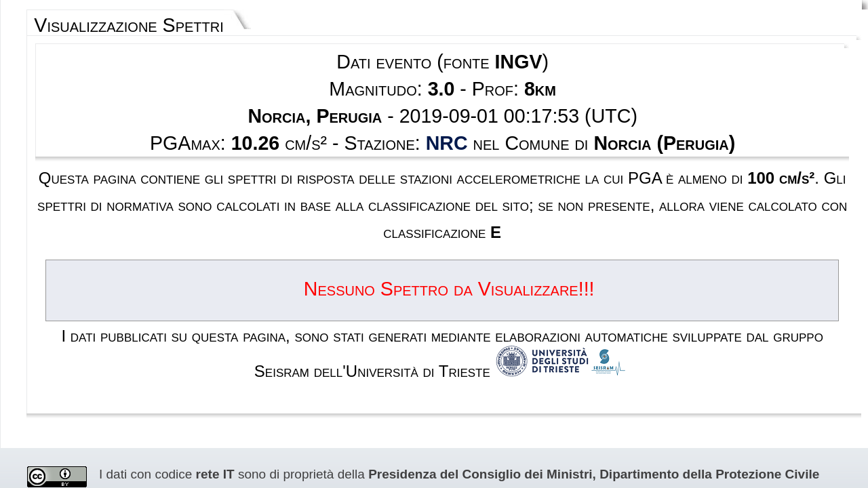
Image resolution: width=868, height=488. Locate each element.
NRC (445, 106)
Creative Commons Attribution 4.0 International (323, 345)
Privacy (469, 424)
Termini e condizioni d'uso (394, 424)
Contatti (509, 424)
